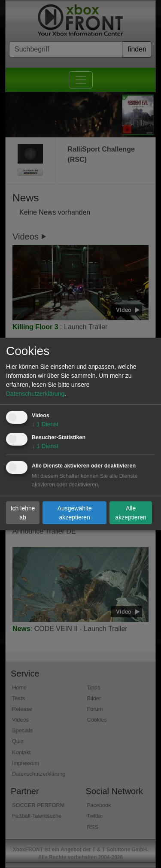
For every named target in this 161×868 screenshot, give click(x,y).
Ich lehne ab (23, 512)
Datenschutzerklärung (35, 394)
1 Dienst (45, 424)
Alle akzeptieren (131, 512)
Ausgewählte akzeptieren (75, 512)
